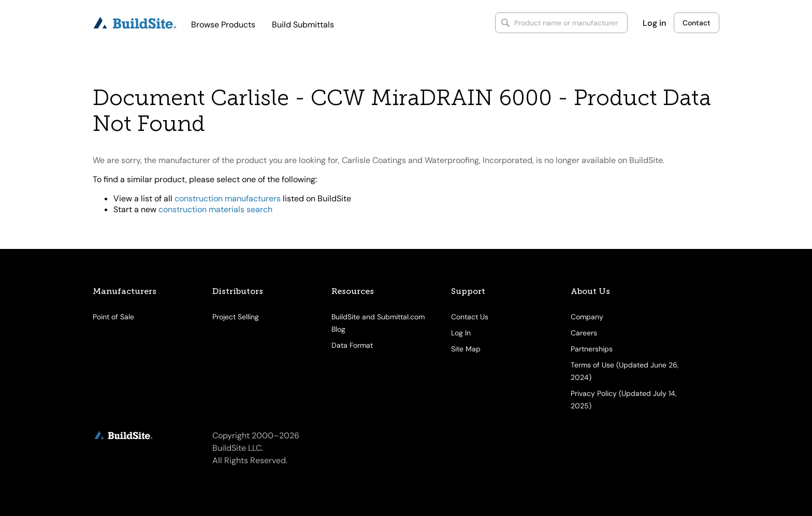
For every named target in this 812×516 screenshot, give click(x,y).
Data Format (352, 345)
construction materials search (215, 209)
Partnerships (592, 349)
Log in (654, 23)
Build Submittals (303, 25)
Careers (584, 333)
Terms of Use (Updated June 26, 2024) (625, 371)
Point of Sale (113, 317)
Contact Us (470, 317)
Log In (461, 333)
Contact (697, 23)
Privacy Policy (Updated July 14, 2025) (624, 400)
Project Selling (236, 317)
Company (587, 317)
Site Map (466, 349)
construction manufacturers (228, 198)
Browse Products (223, 25)
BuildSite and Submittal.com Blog (378, 323)
